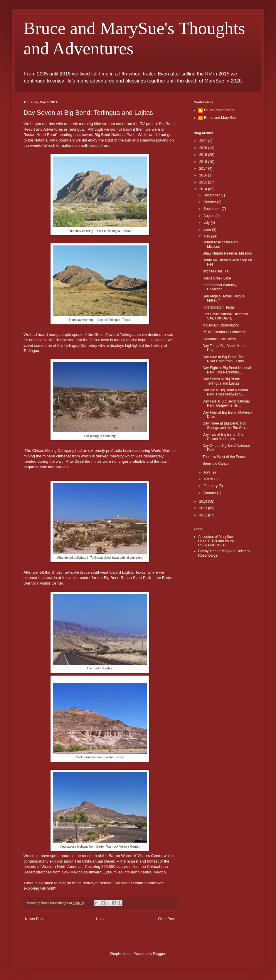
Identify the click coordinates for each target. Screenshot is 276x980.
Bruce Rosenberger (219, 110)
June (208, 230)
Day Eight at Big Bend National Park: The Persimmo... (227, 370)
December (212, 195)
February (211, 486)
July (207, 223)
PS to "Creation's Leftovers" (224, 332)
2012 (204, 508)
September (213, 209)
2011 (204, 515)
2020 (204, 148)
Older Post (166, 919)
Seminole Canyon (217, 464)
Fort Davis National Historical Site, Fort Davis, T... (225, 316)
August (209, 216)
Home (101, 919)
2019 (204, 155)
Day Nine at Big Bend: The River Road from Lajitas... (225, 359)
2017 (204, 169)
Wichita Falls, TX (216, 271)
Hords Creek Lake (217, 278)
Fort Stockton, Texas (219, 307)
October (210, 202)
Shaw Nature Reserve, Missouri (227, 253)
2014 (204, 189)
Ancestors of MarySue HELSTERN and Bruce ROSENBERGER (216, 541)
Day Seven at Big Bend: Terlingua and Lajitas (221, 381)
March (209, 479)
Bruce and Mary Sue (220, 118)
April (207, 472)
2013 (204, 501)
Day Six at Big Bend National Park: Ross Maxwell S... (225, 392)
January (210, 493)
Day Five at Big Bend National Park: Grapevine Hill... (226, 403)
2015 (204, 182)
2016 (204, 175)
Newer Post (34, 919)
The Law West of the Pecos (224, 457)
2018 (204, 162)
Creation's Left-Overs (219, 339)
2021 (204, 141)
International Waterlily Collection (219, 287)
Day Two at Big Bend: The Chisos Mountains (223, 437)
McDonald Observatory (221, 325)
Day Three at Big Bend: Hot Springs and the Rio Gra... (225, 425)
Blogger (159, 954)
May (207, 236)
